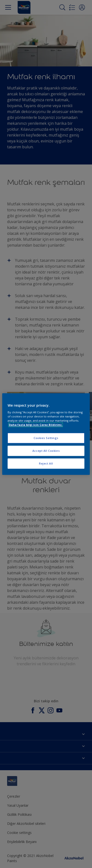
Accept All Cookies (46, 451)
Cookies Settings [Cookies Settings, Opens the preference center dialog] (46, 438)
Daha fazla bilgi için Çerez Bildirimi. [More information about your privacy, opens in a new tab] (36, 425)
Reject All (46, 463)
